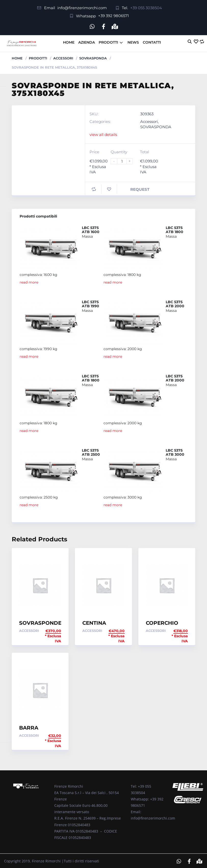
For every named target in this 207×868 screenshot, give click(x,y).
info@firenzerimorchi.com (82, 8)
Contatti (152, 41)
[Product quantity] (124, 160)
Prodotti (108, 41)
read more (29, 281)
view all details (103, 133)
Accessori (63, 57)
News (133, 41)
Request (140, 188)
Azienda (87, 41)
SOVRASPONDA (93, 57)
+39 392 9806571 (113, 16)
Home (69, 41)
